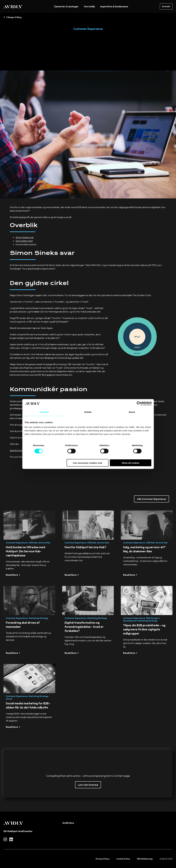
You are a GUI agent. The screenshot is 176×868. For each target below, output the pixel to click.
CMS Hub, (33, 543)
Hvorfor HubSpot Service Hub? (85, 547)
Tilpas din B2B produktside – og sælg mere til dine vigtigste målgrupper (144, 629)
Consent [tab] (44, 412)
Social (9, 699)
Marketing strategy (38, 618)
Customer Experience (88, 29)
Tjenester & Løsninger (66, 6)
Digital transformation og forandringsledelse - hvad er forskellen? (84, 627)
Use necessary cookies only (87, 463)
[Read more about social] (5, 839)
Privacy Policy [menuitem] (103, 859)
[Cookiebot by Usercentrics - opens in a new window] (139, 404)
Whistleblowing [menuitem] (145, 859)
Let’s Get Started (88, 785)
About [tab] (132, 412)
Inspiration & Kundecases (114, 6)
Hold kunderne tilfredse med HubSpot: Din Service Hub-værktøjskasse (25, 551)
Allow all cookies (131, 463)
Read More (12, 575)
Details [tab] (88, 412)
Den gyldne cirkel (24, 241)
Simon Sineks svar (25, 237)
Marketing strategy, (39, 696)
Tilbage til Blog (14, 17)
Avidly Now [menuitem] (68, 823)
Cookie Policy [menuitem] (123, 859)
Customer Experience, (17, 543)
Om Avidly (89, 6)
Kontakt (166, 6)
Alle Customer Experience (152, 499)
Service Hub (44, 543)
